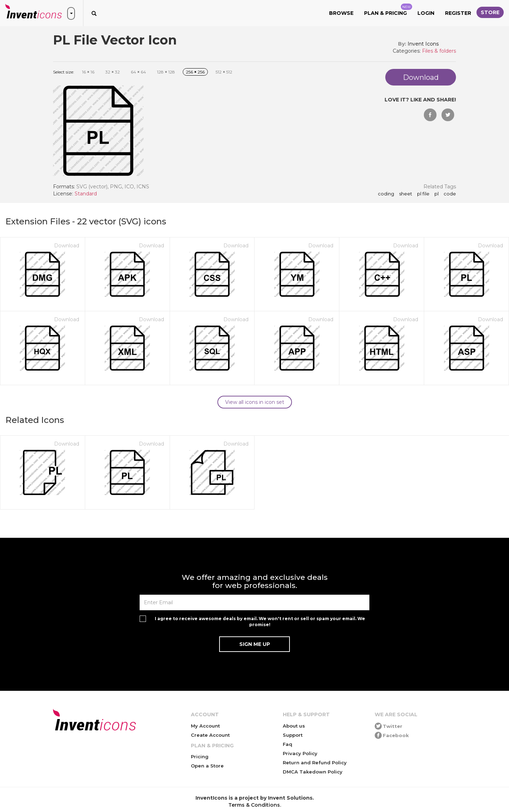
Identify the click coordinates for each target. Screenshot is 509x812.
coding (386, 194)
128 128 (166, 72)
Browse (341, 13)
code (450, 194)
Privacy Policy (300, 753)
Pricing (200, 757)
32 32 (113, 72)
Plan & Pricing (388, 10)
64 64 (138, 72)
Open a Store (207, 766)
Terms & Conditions (254, 805)
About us (294, 726)
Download (67, 246)
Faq (288, 744)
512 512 (224, 72)
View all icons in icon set (255, 402)
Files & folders (439, 51)
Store (490, 12)
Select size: (64, 72)
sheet (406, 194)
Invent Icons (423, 44)
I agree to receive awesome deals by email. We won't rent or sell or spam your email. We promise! (260, 622)
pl (437, 194)
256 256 (195, 72)
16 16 (88, 72)
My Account (205, 726)
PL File (423, 194)
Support (293, 735)
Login (426, 13)
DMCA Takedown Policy (313, 772)
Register (458, 13)
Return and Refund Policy (315, 763)
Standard (86, 194)
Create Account (210, 735)
